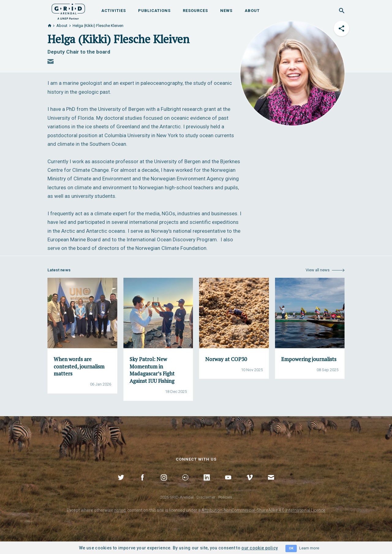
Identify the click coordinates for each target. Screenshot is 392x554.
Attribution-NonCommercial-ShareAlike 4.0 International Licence (264, 510)
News (226, 11)
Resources (195, 11)
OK (291, 548)
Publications (154, 11)
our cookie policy (260, 548)
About (252, 11)
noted (120, 510)
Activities (114, 11)
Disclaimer (206, 497)
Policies (225, 497)
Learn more (309, 548)
